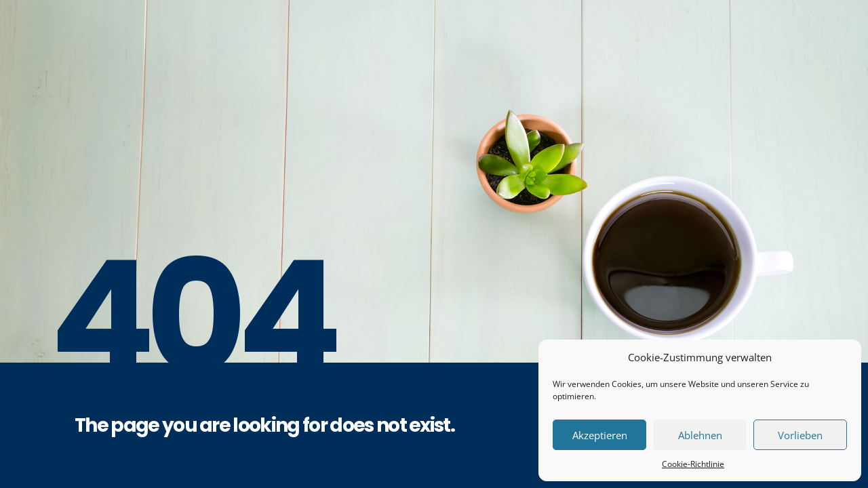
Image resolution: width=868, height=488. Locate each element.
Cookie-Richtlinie (693, 464)
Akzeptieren (600, 435)
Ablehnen (700, 435)
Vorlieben (800, 435)
